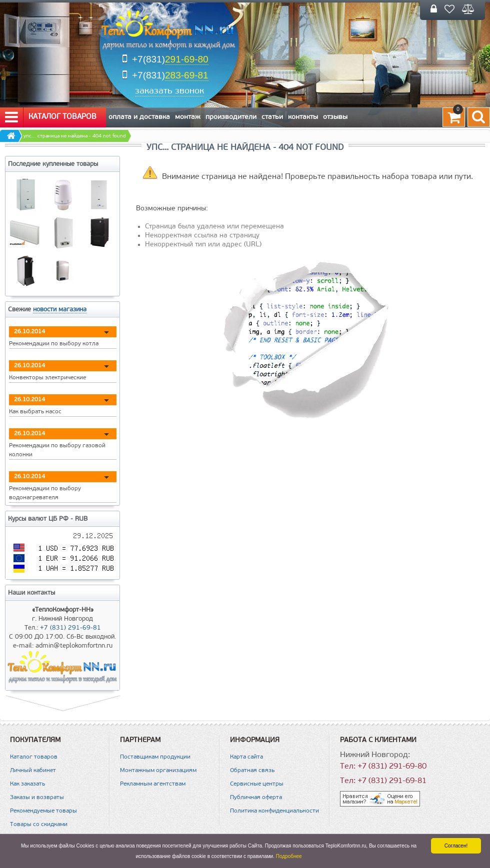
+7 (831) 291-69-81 (70, 628)
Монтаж (188, 117)
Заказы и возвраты (37, 798)
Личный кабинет (33, 771)
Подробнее (289, 856)
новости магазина (60, 310)
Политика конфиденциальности (274, 811)
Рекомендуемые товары (43, 811)
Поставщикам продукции (155, 757)
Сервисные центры (257, 784)
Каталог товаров (51, 117)
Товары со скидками (39, 825)
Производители (231, 117)
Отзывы (335, 117)
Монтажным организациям (158, 771)
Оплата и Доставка (139, 117)
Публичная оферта (256, 798)
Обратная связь (252, 771)
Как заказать (27, 784)
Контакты (303, 117)
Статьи (272, 117)
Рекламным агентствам (153, 784)
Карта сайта (246, 757)
